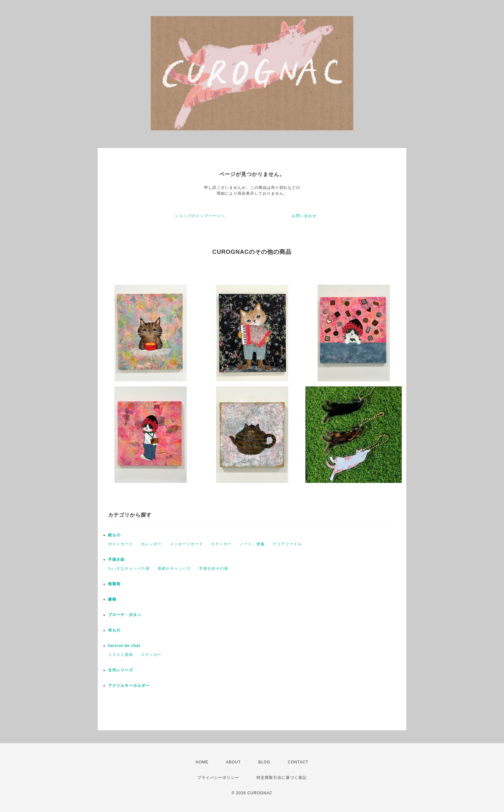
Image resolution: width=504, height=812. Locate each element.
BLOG (264, 762)
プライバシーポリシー (218, 778)
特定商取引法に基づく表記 (282, 778)
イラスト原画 (121, 655)
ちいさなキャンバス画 (129, 568)
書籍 (112, 599)
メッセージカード (186, 544)
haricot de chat (124, 646)
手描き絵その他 (214, 568)
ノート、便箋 (252, 544)
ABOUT (233, 762)
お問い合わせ (304, 216)
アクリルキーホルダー (129, 686)
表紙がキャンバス (174, 568)
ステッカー (221, 544)
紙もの (114, 535)
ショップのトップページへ (200, 216)
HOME (202, 762)
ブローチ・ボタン (125, 615)
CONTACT (298, 762)
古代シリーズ (121, 670)
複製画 (114, 584)
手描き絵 (116, 559)
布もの (114, 630)
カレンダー (151, 544)
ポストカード (121, 544)
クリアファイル (287, 544)
